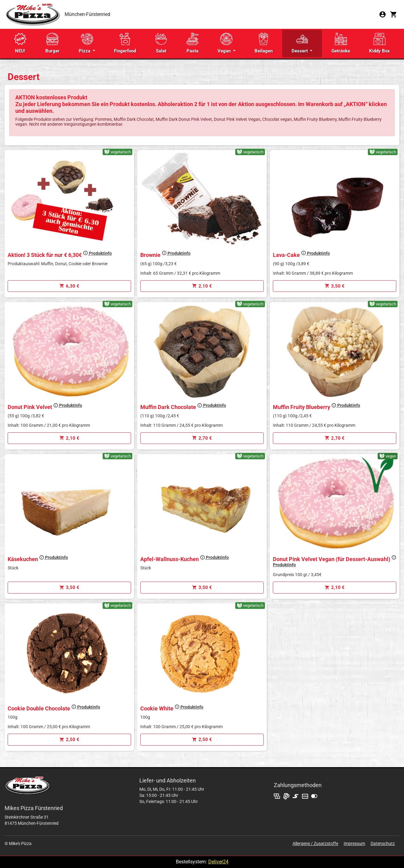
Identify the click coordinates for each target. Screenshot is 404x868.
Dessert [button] (300, 43)
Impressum (354, 843)
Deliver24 (218, 862)
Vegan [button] (225, 43)
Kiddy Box (379, 43)
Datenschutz (383, 843)
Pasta (192, 43)
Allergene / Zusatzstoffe (315, 843)
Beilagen (264, 43)
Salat (161, 43)
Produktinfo (97, 253)
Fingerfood (125, 43)
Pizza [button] (86, 43)
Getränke (341, 43)
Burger (53, 43)
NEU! (20, 43)
